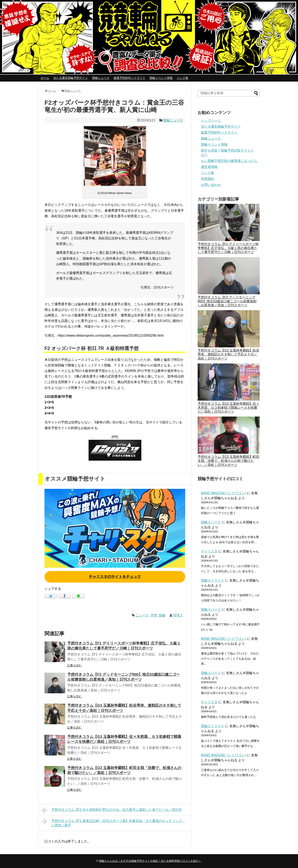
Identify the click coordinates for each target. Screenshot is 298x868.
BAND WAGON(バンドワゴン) (223, 493)
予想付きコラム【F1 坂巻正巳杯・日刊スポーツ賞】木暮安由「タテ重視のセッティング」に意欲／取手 (113, 822)
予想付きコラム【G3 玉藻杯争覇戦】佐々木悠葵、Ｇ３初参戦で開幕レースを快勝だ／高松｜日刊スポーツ (228, 408)
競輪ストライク (213, 580)
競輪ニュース (101, 78)
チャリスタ (209, 551)
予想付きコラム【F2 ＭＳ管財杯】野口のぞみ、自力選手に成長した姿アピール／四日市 (112, 810)
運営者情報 (209, 167)
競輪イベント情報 (161, 78)
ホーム (45, 78)
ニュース (142, 615)
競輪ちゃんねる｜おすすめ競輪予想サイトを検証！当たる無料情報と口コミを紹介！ (150, 861)
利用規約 (208, 179)
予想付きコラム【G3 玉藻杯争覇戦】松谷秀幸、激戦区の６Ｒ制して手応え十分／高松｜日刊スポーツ (228, 354)
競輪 (162, 615)
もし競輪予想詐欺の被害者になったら (229, 161)
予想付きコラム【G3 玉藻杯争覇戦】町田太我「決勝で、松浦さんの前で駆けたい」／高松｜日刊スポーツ (228, 461)
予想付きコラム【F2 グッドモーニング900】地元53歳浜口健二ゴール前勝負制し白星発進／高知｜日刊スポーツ (227, 301)
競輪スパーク (211, 522)
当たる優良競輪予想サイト (71, 78)
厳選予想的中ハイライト (130, 78)
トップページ (211, 121)
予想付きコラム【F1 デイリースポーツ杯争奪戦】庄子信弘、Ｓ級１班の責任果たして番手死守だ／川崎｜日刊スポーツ (228, 248)
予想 (154, 615)
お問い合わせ (211, 185)
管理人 (178, 615)
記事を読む (74, 665)
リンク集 (183, 78)
